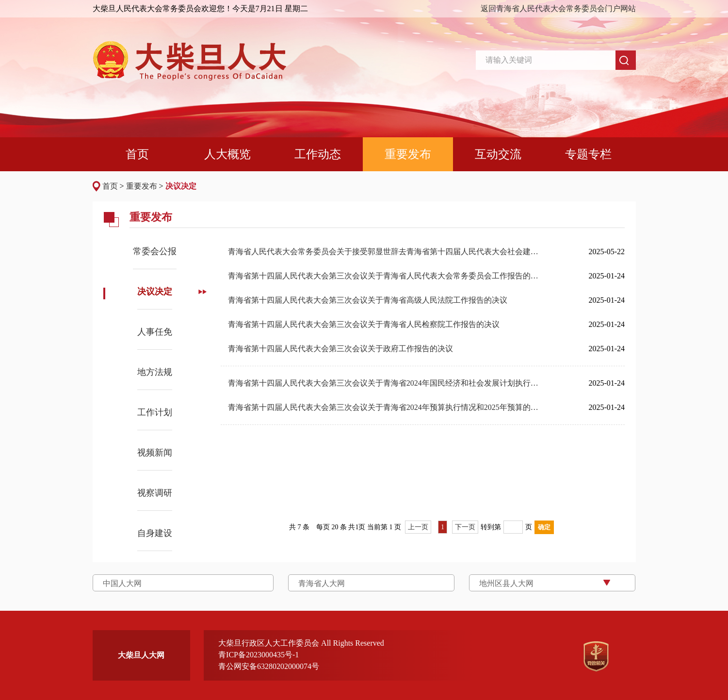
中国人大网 (122, 583)
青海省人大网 (322, 583)
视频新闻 (155, 453)
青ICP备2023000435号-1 (259, 655)
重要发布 (142, 186)
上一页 (418, 527)
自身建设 (155, 533)
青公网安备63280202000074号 (269, 666)
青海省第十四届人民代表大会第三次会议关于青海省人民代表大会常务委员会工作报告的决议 (387, 276)
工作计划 (155, 412)
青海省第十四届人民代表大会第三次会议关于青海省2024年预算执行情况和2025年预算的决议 (387, 407)
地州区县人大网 (506, 583)
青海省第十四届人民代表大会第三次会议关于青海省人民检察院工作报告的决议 (364, 324)
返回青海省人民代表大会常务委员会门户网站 (558, 8)
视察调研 (155, 493)
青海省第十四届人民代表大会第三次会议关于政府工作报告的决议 (340, 349)
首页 (110, 186)
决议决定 (181, 186)
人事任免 (155, 332)
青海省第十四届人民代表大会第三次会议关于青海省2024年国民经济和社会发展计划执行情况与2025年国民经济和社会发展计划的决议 (387, 383)
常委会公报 (155, 251)
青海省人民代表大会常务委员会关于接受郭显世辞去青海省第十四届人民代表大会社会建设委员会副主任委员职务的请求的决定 (387, 252)
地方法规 (155, 372)
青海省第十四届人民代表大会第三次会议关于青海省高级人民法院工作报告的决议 (368, 300)
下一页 (465, 527)
